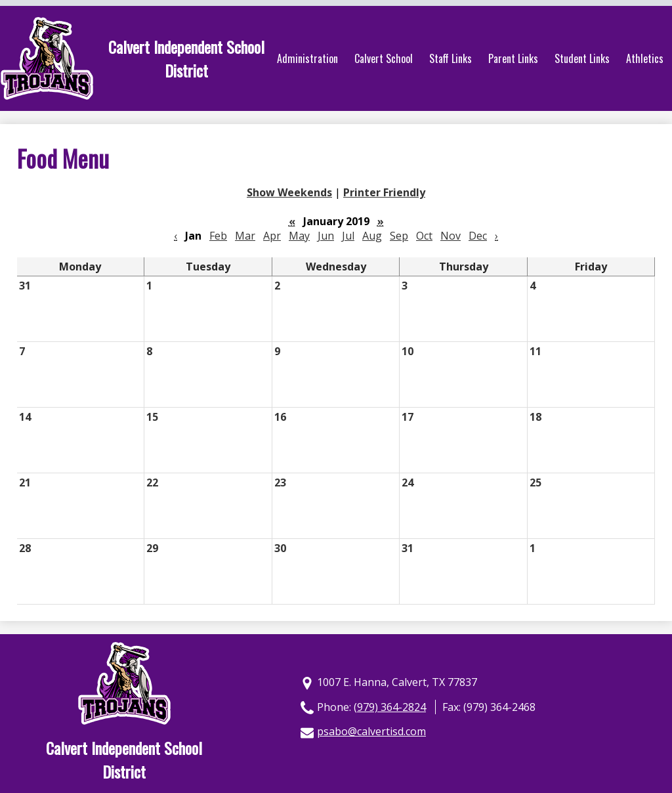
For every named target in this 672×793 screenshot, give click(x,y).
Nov (451, 236)
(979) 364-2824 (390, 707)
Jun (326, 236)
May (299, 236)
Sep (399, 236)
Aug (372, 236)
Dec (478, 236)
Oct (424, 236)
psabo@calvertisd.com (371, 731)
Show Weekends (289, 192)
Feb (218, 236)
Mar (245, 236)
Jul (348, 236)
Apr (272, 236)
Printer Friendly (384, 192)
